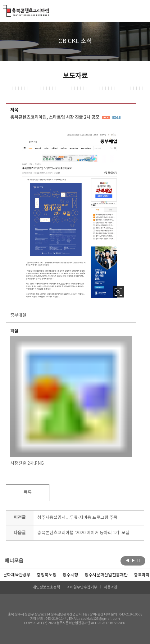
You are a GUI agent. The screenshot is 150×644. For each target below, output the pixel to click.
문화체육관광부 (17, 575)
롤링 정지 (139, 560)
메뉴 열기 (140, 11)
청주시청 (70, 575)
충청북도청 (46, 575)
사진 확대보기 (118, 292)
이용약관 (111, 587)
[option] (46, 575)
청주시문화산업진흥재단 (106, 575)
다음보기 (133, 560)
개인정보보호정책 (46, 587)
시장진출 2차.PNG (71, 401)
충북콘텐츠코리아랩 (5, 9)
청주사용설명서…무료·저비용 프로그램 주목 (77, 518)
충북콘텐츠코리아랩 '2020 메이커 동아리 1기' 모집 (83, 533)
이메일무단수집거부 (82, 587)
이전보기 (127, 560)
